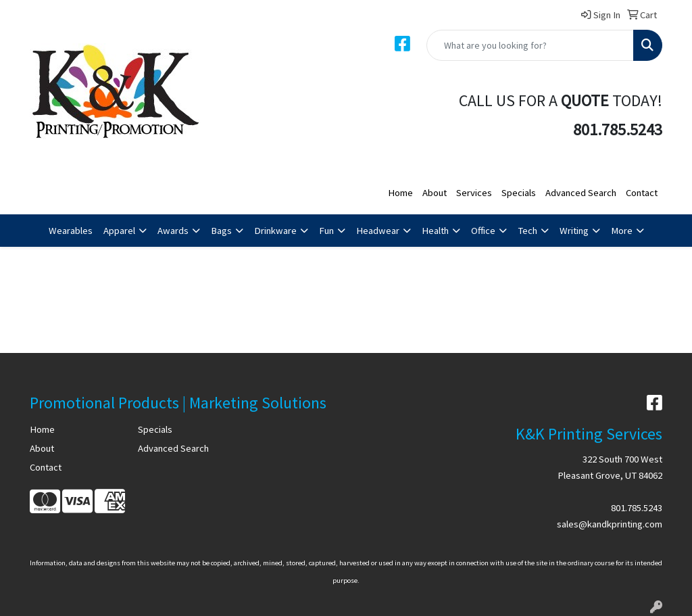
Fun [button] (326, 231)
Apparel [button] (119, 231)
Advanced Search (581, 193)
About (435, 193)
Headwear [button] (378, 231)
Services (474, 193)
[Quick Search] (530, 45)
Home (400, 193)
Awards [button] (173, 231)
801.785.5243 (637, 508)
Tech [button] (527, 231)
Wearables (71, 231)
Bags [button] (221, 231)
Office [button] (483, 231)
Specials (519, 193)
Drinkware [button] (275, 231)
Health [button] (435, 231)
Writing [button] (574, 231)
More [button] (622, 231)
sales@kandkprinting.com (610, 524)
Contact (642, 193)
